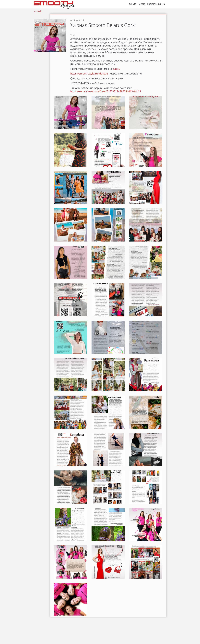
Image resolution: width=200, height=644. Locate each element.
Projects (152, 4)
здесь (117, 69)
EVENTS (133, 4)
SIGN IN (161, 4)
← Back (37, 11)
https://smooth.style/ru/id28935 (89, 74)
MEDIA (142, 4)
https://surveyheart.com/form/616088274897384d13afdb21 (106, 91)
